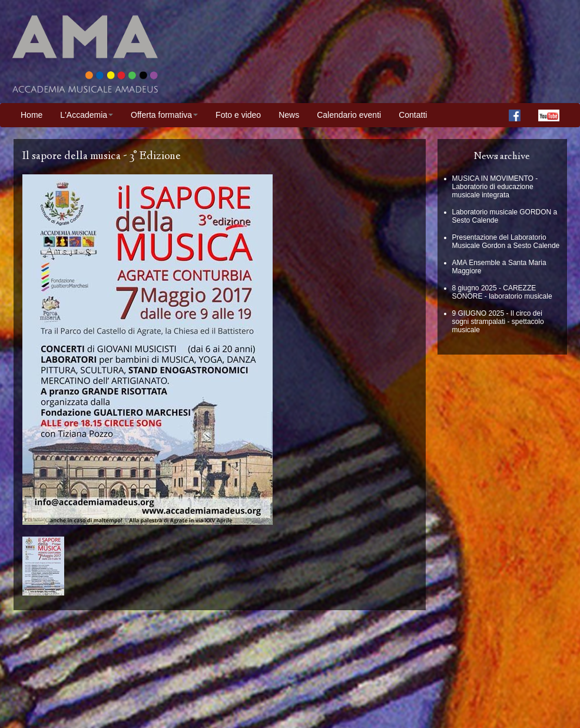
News (289, 115)
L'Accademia (87, 115)
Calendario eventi (349, 115)
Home (32, 115)
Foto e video (238, 115)
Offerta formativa (164, 115)
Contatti (413, 115)
